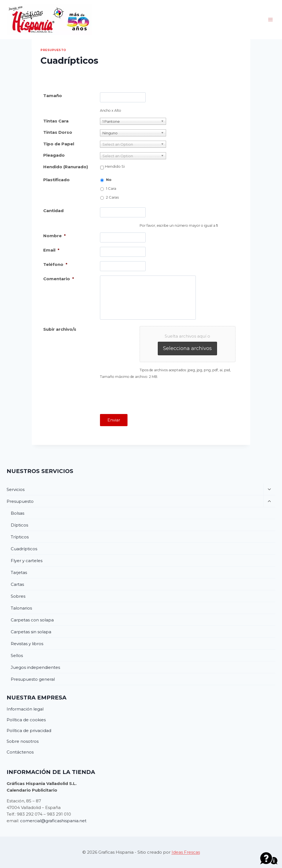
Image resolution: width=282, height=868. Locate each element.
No (109, 180)
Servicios (16, 489)
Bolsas (17, 513)
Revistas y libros (27, 644)
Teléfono (55, 264)
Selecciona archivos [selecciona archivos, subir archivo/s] (187, 348)
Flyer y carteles (27, 561)
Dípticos (19, 525)
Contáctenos (20, 752)
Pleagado (54, 155)
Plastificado (56, 180)
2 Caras (112, 197)
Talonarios (21, 608)
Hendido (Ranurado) (66, 167)
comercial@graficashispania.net (53, 821)
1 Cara (111, 188)
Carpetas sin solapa (31, 632)
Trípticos (20, 537)
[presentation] (142, 394)
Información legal (25, 709)
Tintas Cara (56, 121)
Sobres (18, 596)
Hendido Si (115, 166)
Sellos (17, 655)
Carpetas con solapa (32, 620)
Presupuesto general (33, 679)
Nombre (55, 236)
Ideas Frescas (186, 852)
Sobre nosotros (23, 741)
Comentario (59, 279)
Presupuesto (53, 50)
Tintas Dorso (58, 132)
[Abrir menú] (270, 19)
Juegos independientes (35, 667)
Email (51, 250)
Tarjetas (19, 572)
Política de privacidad (29, 731)
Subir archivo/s (60, 329)
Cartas (17, 584)
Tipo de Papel (59, 144)
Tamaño (53, 96)
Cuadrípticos (24, 549)
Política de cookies (26, 720)
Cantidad (53, 211)
